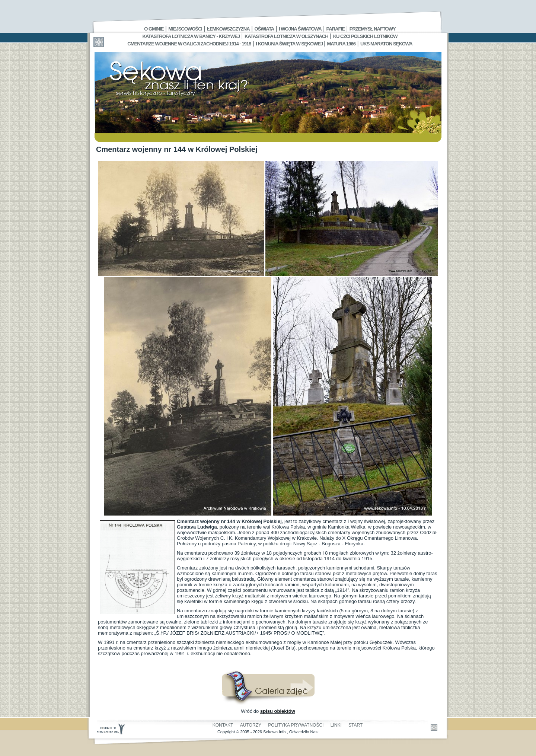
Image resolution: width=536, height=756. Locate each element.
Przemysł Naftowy (373, 29)
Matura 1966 (341, 44)
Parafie (336, 29)
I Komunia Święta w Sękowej (290, 44)
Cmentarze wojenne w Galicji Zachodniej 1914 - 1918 (189, 44)
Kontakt (223, 725)
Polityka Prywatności (296, 725)
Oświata (264, 29)
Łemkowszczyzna (228, 29)
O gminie (154, 29)
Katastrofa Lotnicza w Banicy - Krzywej (191, 36)
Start (355, 725)
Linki (336, 725)
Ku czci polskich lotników (365, 36)
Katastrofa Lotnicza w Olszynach (286, 36)
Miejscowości (185, 29)
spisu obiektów (278, 711)
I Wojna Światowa (300, 29)
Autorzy (251, 725)
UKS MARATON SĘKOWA (386, 44)
